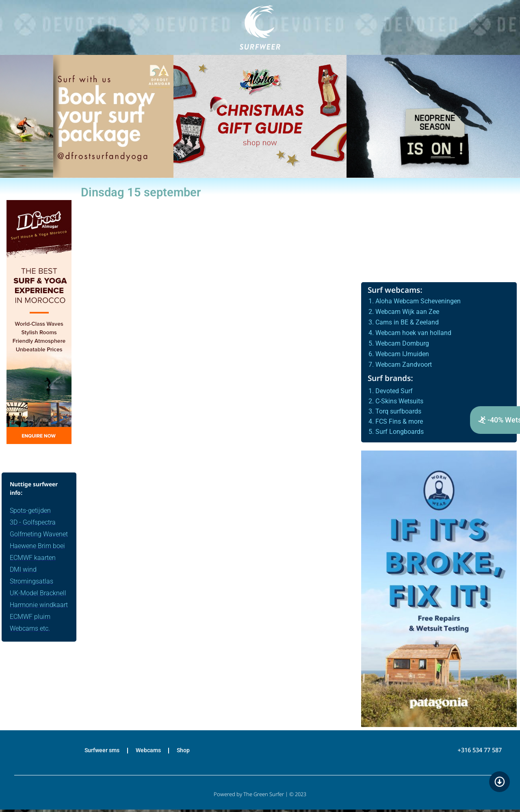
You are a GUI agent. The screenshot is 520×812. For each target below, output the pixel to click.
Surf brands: (390, 379)
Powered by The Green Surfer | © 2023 (260, 797)
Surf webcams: (395, 291)
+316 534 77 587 (480, 752)
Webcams (149, 752)
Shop (190, 752)
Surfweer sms (96, 752)
